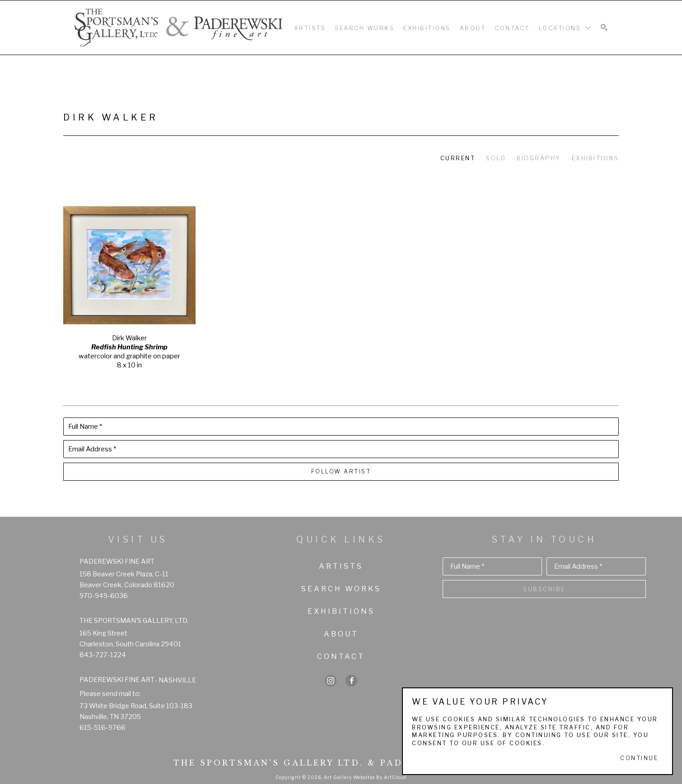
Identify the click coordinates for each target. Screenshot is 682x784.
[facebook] (351, 681)
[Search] (604, 28)
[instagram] (331, 681)
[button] (565, 28)
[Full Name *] (341, 427)
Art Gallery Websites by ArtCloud (365, 777)
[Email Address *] (341, 449)
